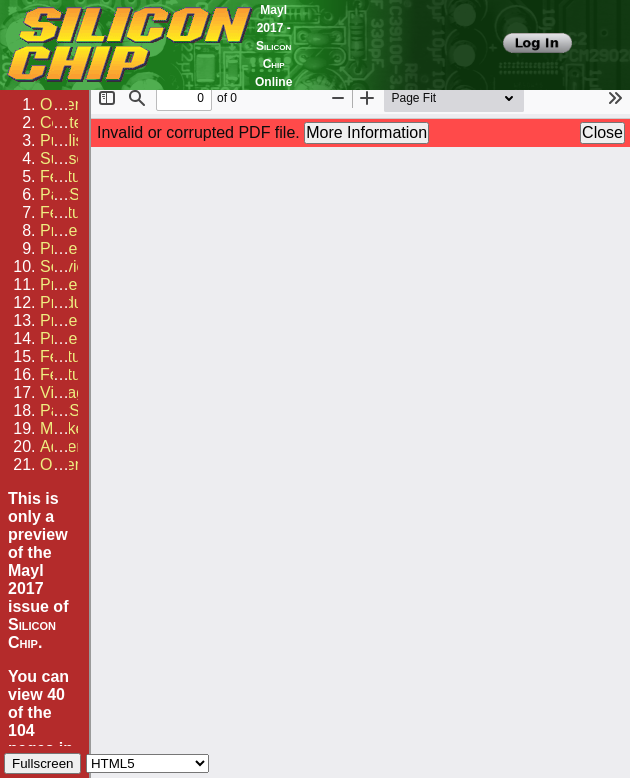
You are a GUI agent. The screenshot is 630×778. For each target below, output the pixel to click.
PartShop (73, 194)
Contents (72, 122)
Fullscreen (42, 763)
